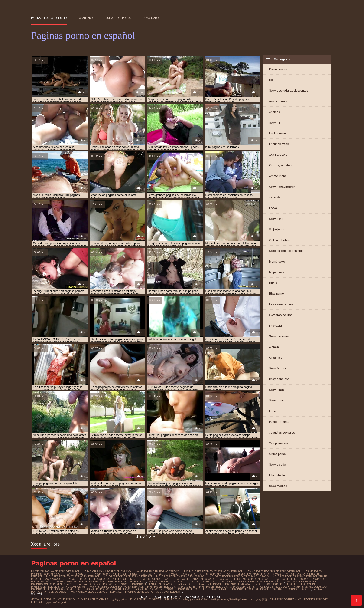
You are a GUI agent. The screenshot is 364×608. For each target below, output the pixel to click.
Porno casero (278, 69)
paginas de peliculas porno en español (116, 587)
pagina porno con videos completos (173, 582)
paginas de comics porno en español (103, 584)
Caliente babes (280, 240)
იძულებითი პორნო (195, 599)
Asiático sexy (278, 101)
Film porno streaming (286, 599)
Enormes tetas (279, 144)
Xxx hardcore (278, 155)
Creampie (276, 358)
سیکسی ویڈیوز (119, 599)
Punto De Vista (279, 422)
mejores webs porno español (151, 579)
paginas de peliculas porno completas (58, 587)
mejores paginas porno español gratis (300, 576)
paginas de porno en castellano (107, 589)
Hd (271, 80)
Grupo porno (277, 454)
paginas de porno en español (154, 589)
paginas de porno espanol (291, 589)
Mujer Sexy (277, 272)
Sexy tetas (276, 390)
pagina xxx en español (301, 582)
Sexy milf (275, 123)
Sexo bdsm (277, 400)
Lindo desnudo (279, 133)
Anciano (275, 112)
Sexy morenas (279, 336)
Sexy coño (276, 219)
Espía (273, 208)
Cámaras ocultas (281, 315)
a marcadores (154, 18)
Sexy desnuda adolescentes (289, 90)
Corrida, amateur (281, 165)
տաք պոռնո (172, 599)
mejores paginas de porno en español (73, 576)
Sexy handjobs (279, 379)
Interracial (276, 326)
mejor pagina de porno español (260, 574)
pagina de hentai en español (195, 579)
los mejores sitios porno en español (208, 574)
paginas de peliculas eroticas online (291, 584)
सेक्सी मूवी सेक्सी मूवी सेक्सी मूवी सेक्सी (229, 599)
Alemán (274, 347)
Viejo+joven (277, 229)
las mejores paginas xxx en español (101, 574)
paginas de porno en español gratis (203, 589)
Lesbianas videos (281, 304)
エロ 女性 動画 (259, 599)
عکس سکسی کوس (56, 602)
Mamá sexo (277, 261)
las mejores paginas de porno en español (213, 571)
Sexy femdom (278, 368)
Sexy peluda (278, 465)
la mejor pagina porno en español (108, 571)
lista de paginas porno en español (154, 574)
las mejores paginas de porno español (273, 571)
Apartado (86, 18)
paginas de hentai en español (153, 584)
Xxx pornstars (278, 443)
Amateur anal (278, 176)
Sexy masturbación (282, 187)
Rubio (273, 283)
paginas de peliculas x (274, 587)
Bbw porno (276, 294)
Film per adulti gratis (93, 599)
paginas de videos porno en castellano (153, 592)
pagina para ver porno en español (80, 582)
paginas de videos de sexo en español (96, 592)
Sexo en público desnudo (286, 251)
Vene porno (66, 599)
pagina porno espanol (218, 582)
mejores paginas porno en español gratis (239, 576)
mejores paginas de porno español (128, 576)
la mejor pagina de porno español (55, 571)
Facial (273, 411)
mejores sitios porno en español (103, 579)
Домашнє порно (43, 599)
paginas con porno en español (52, 584)
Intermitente (277, 475)
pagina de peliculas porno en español (245, 579)
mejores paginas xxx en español (54, 579)
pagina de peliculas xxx (292, 579)
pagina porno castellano (126, 582)
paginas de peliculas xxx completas (56, 589)
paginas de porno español (250, 589)
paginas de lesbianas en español (199, 584)
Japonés (275, 197)
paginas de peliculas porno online (171, 587)
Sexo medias (278, 486)
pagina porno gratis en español (259, 582)
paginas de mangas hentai (243, 584)
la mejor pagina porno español (158, 571)
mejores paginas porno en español (181, 576)
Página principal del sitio (49, 18)
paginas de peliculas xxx (310, 587)
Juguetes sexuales (282, 432)
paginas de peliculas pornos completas (227, 587)
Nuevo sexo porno (118, 18)
